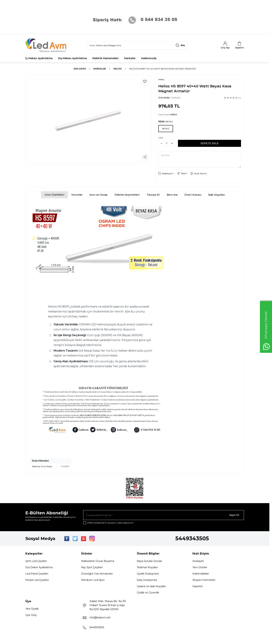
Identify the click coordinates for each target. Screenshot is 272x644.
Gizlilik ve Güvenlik (148, 593)
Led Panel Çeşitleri (37, 574)
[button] (166, 129)
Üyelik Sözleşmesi (148, 574)
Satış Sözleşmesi (147, 580)
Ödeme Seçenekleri (127, 195)
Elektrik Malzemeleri (106, 58)
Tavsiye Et (153, 195)
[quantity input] (167, 143)
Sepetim (198, 586)
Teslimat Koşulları (147, 567)
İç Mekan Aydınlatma (39, 58)
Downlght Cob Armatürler (97, 574)
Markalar (130, 58)
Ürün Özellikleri (54, 195)
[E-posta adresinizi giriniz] (164, 515)
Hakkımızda (149, 58)
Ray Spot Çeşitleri (92, 567)
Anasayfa (198, 561)
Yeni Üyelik (32, 609)
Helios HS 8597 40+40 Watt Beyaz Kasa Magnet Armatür (162, 69)
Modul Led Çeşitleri (37, 580)
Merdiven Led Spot (93, 580)
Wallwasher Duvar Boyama (98, 561)
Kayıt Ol (234, 515)
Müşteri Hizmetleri (204, 580)
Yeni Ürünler (200, 567)
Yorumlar (77, 195)
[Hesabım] (225, 45)
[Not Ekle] (200, 159)
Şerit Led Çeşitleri (36, 561)
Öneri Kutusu (193, 195)
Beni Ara (172, 195)
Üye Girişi (31, 615)
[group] (88, 119)
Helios (118, 69)
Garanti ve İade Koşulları (151, 586)
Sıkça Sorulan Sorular (149, 561)
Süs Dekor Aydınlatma (39, 567)
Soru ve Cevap (99, 195)
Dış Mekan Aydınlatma (73, 58)
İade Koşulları (217, 195)
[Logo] (46, 45)
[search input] (137, 45)
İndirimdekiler (201, 574)
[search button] (180, 45)
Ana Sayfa (80, 69)
